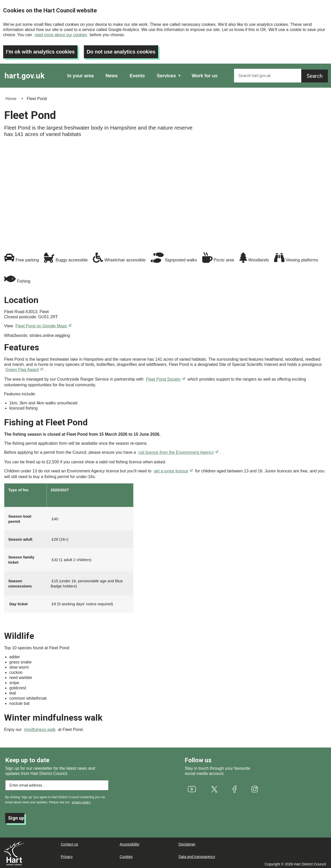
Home (11, 97)
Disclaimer (187, 843)
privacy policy (81, 801)
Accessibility (130, 843)
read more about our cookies (61, 35)
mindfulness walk (40, 728)
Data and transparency (197, 855)
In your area (80, 74)
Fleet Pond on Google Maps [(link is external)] (43, 325)
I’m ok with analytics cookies (42, 50)
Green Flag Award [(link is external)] (24, 368)
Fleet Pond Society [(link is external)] (165, 378)
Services (166, 74)
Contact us (69, 843)
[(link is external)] (192, 788)
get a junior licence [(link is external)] (173, 470)
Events (137, 74)
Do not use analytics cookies (125, 50)
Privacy (67, 855)
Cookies (126, 855)
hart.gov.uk (24, 74)
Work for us (205, 74)
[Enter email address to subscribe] (57, 784)
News (112, 74)
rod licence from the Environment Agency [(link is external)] (178, 451)
